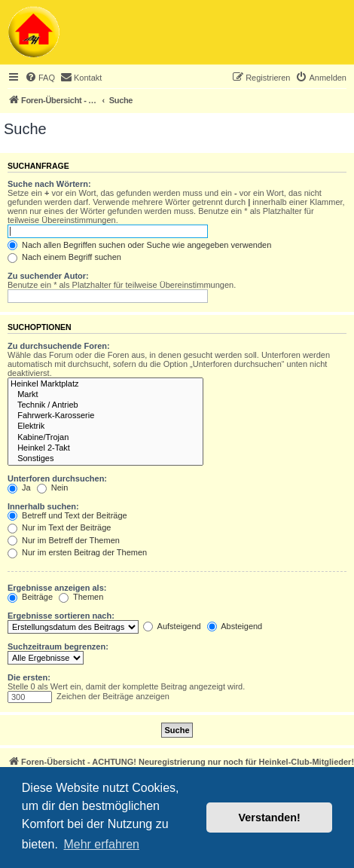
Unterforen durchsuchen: (57, 478)
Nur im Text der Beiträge (59, 527)
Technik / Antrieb (105, 405)
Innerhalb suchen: (43, 506)
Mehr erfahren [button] (101, 844)
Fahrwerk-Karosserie (105, 416)
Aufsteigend (172, 626)
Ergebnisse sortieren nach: (61, 616)
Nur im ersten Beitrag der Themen (77, 552)
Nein (53, 487)
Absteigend (235, 626)
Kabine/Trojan (105, 438)
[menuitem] (40, 78)
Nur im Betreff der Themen (64, 540)
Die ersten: (29, 677)
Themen (81, 597)
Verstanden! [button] (270, 818)
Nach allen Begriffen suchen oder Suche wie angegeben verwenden (139, 245)
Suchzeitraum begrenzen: (58, 646)
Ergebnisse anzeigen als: (57, 588)
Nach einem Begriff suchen (64, 257)
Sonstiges (105, 459)
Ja (19, 487)
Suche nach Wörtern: (49, 184)
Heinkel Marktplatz (105, 384)
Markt (105, 395)
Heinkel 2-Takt (105, 448)
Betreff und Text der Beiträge (67, 515)
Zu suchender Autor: (48, 276)
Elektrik (105, 426)
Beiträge (30, 597)
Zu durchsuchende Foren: (59, 346)
